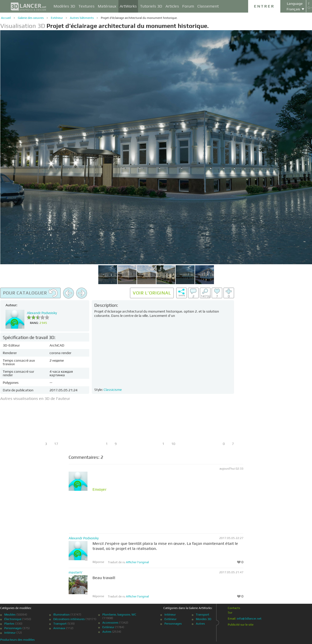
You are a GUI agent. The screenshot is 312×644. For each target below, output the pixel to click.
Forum (188, 6)
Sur (230, 613)
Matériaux (107, 6)
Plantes (9, 624)
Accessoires (110, 623)
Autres (107, 632)
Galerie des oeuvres (31, 18)
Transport (60, 624)
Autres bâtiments (82, 18)
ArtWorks (128, 6)
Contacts (234, 608)
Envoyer (100, 489)
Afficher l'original (137, 562)
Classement (208, 6)
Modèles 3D (64, 6)
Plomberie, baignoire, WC (119, 615)
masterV (75, 572)
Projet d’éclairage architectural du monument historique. (139, 18)
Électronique (13, 619)
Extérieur (57, 18)
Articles (172, 6)
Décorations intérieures (69, 619)
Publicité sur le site (241, 625)
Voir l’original (152, 293)
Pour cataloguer (30, 293)
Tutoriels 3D (151, 6)
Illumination (61, 615)
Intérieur (10, 633)
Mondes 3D (204, 619)
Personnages (13, 628)
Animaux (59, 628)
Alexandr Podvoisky (42, 313)
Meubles (10, 615)
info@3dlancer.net (249, 619)
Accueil (6, 18)
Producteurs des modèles (17, 640)
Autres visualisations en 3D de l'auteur (35, 399)
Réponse (98, 562)
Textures (86, 6)
